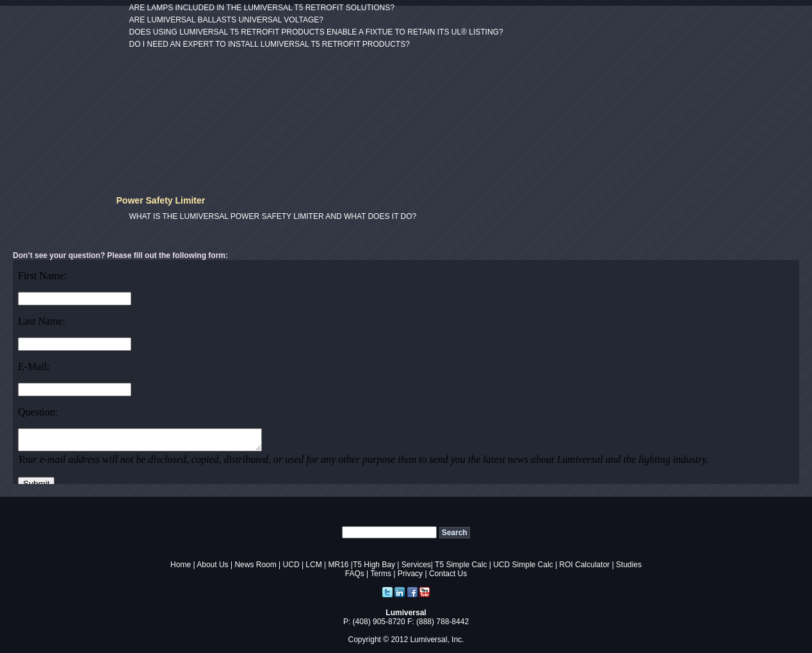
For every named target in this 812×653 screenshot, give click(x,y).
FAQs (355, 574)
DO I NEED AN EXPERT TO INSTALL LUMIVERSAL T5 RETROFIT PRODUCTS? (270, 44)
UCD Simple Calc (523, 565)
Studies (629, 565)
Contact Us (448, 574)
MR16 (339, 565)
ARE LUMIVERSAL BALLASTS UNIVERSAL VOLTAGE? (226, 20)
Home (181, 565)
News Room (255, 565)
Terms (381, 574)
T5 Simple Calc (461, 565)
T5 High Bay (374, 565)
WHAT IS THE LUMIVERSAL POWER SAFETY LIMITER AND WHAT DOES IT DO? (273, 216)
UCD (291, 565)
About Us (212, 565)
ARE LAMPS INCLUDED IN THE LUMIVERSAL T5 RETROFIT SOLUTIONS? (262, 8)
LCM (313, 565)
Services (416, 565)
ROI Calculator (584, 565)
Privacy (410, 574)
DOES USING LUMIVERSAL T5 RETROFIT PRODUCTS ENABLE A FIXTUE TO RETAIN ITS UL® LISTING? (316, 32)
